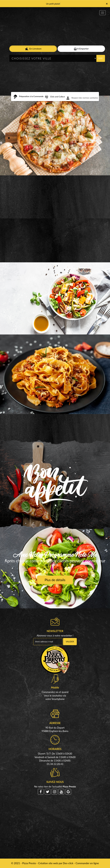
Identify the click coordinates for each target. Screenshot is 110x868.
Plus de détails (55, 580)
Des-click (68, 863)
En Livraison (33, 49)
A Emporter (81, 49)
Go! (101, 58)
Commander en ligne (87, 863)
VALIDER (70, 642)
